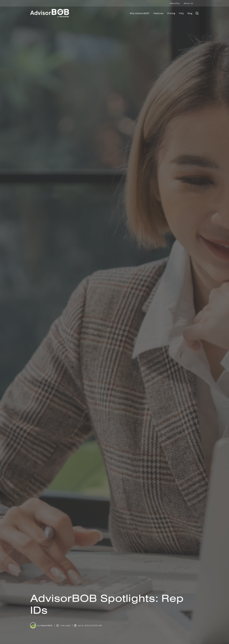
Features (158, 13)
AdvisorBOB (46, 625)
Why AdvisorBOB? (140, 13)
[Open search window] (197, 13)
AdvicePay (174, 3)
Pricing (171, 13)
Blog (190, 13)
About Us (188, 3)
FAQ (181, 13)
